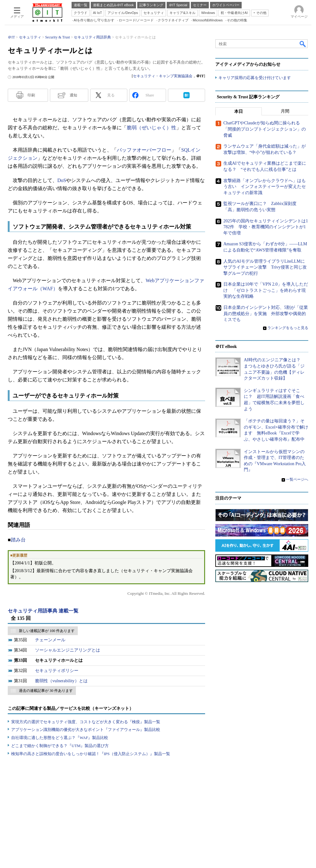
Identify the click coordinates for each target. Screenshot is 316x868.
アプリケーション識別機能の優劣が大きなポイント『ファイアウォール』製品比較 (86, 730)
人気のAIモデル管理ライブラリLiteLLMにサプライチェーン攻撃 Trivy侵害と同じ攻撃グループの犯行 (265, 267)
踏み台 (18, 540)
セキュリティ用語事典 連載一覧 (43, 611)
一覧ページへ (297, 479)
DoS (62, 180)
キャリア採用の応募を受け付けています (255, 78)
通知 (73, 95)
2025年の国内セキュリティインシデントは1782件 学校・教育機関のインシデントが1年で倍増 (266, 227)
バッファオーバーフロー (144, 150)
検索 (303, 44)
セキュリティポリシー (57, 671)
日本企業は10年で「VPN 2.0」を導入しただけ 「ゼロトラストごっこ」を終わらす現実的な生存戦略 (266, 291)
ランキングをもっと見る (288, 328)
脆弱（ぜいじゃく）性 (151, 128)
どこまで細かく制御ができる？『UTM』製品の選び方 (60, 746)
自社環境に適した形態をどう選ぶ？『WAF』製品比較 (60, 738)
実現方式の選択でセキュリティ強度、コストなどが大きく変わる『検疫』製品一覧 (86, 722)
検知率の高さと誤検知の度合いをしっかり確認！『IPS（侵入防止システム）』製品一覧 (91, 754)
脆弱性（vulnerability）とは (61, 681)
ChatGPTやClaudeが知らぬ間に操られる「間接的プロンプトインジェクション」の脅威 (265, 129)
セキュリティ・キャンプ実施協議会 (163, 76)
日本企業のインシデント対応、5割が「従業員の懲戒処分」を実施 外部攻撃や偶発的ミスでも (266, 314)
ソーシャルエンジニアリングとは (68, 650)
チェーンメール (50, 640)
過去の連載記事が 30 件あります (46, 691)
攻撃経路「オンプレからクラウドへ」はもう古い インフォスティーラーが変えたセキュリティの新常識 (265, 187)
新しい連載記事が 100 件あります (47, 631)
